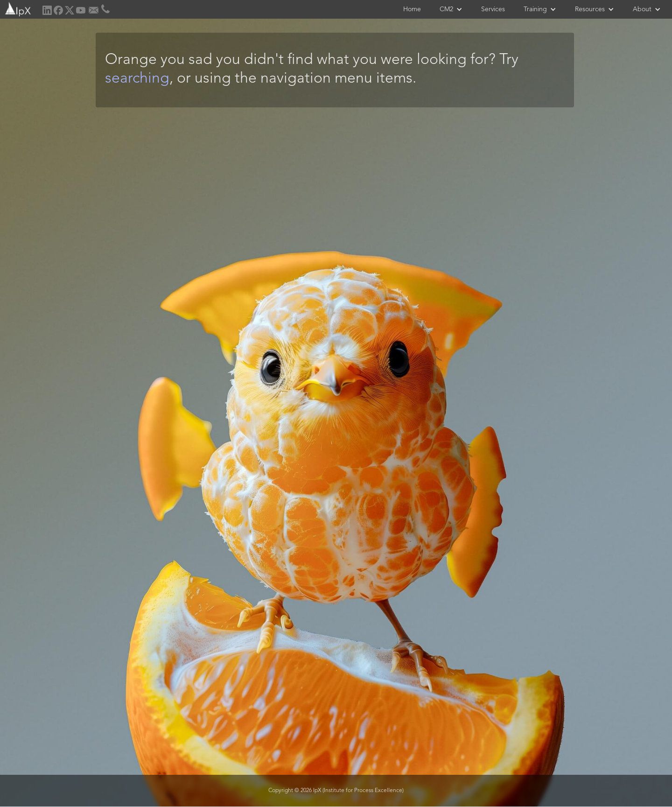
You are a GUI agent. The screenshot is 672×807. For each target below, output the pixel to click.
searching (137, 79)
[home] (17, 8)
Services (493, 9)
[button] (451, 9)
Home (412, 9)
